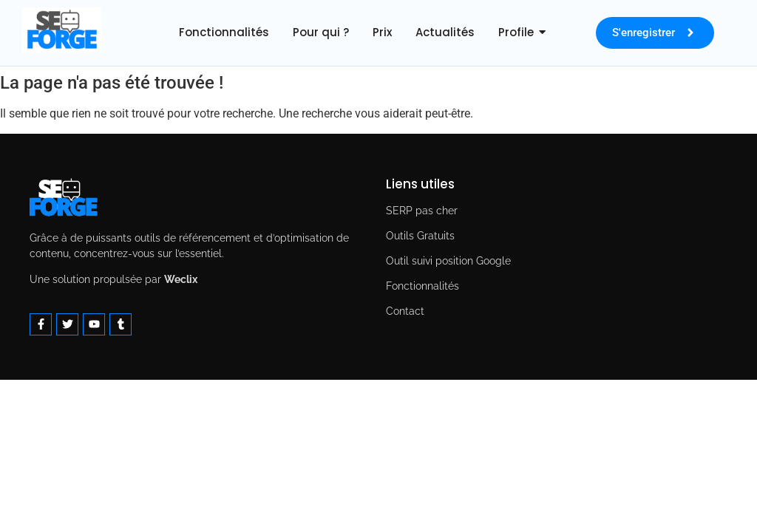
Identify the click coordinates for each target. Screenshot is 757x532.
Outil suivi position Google (448, 261)
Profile (516, 32)
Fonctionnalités (224, 32)
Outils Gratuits (420, 236)
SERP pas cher (422, 211)
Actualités (445, 32)
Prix (382, 32)
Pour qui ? (321, 32)
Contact (405, 311)
